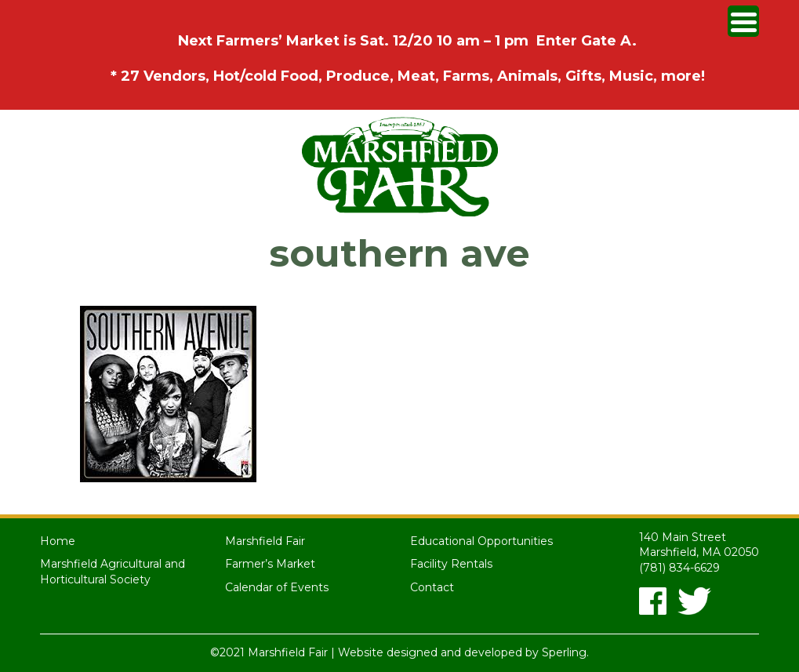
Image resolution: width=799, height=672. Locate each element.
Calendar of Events (277, 587)
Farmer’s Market (270, 564)
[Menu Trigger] (743, 21)
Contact (432, 587)
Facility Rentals (451, 564)
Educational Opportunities (481, 541)
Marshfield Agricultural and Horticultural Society (113, 572)
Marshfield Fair (265, 541)
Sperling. (565, 652)
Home (58, 541)
